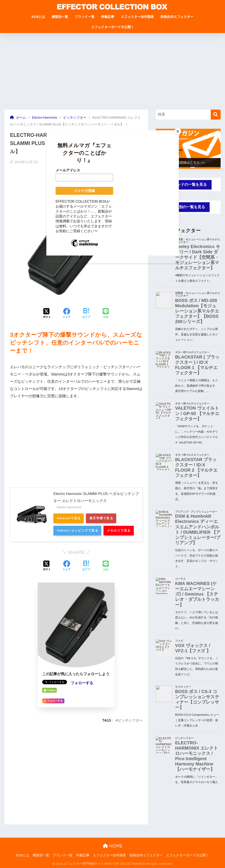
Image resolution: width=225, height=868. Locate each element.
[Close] (178, 131)
